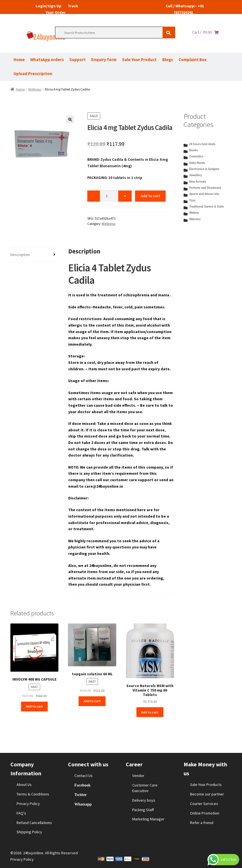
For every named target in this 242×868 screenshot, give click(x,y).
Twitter (81, 795)
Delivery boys (144, 800)
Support (77, 60)
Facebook (83, 785)
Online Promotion (205, 813)
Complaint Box (193, 60)
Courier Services (204, 804)
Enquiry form (104, 60)
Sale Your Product (139, 60)
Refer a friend (202, 823)
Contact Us (84, 776)
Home (19, 60)
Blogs (168, 60)
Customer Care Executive (145, 788)
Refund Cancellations (34, 823)
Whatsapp (83, 804)
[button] (70, 120)
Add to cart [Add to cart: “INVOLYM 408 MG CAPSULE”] (34, 706)
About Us (24, 785)
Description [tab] (20, 255)
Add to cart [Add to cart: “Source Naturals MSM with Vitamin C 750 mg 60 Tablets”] (150, 712)
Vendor (138, 776)
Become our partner (207, 794)
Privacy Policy (28, 804)
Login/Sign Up (49, 6)
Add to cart (150, 196)
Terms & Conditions (33, 794)
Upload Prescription (33, 74)
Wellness (35, 89)
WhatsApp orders (47, 60)
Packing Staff (143, 810)
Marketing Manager (148, 819)
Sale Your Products (206, 785)
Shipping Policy (29, 832)
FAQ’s (21, 813)
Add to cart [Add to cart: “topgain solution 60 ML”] (92, 701)
